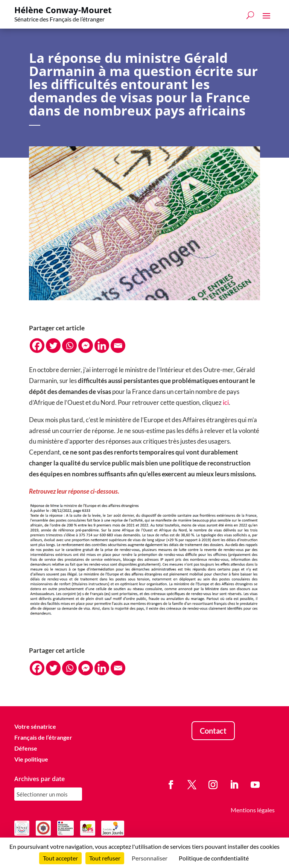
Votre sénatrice (35, 726)
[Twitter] (53, 346)
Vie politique (31, 759)
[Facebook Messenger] (86, 346)
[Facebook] (37, 346)
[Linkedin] (102, 346)
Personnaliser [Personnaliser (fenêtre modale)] (150, 858)
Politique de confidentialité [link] (214, 858)
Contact (213, 731)
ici (226, 402)
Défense (26, 748)
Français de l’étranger (43, 737)
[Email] (118, 346)
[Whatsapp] (69, 346)
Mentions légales (253, 810)
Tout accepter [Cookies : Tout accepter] (60, 858)
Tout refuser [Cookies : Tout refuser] (105, 858)
